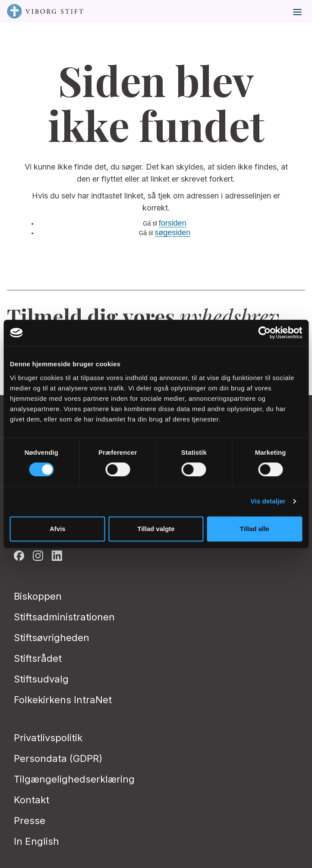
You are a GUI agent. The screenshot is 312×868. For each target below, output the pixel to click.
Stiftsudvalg (41, 679)
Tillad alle (255, 529)
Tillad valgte (156, 529)
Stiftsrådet (38, 658)
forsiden (173, 223)
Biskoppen (38, 596)
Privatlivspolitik (48, 738)
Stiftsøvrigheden (52, 638)
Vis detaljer (268, 501)
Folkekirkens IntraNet (63, 700)
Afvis (58, 529)
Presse (30, 821)
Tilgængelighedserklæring (74, 779)
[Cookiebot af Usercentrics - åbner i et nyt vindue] (264, 333)
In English (36, 841)
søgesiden (172, 233)
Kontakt (32, 800)
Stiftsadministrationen (64, 617)
